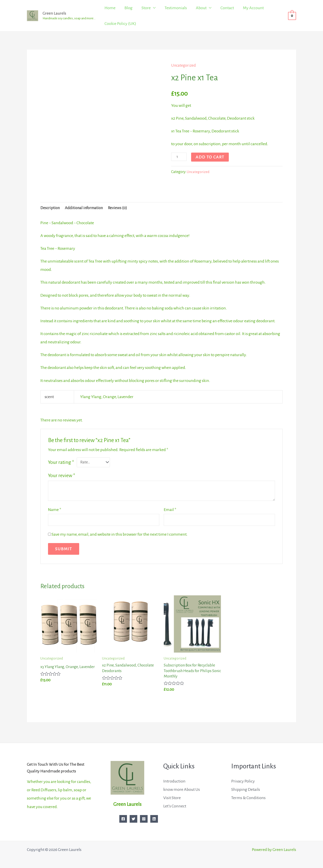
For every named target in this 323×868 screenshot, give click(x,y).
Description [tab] (51, 208)
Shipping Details (246, 789)
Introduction (174, 781)
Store (146, 8)
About (201, 8)
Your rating (61, 463)
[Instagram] (144, 819)
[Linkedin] (154, 819)
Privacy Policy (243, 781)
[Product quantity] (179, 157)
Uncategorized (184, 65)
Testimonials (176, 8)
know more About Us (182, 789)
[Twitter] (133, 819)
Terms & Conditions (248, 798)
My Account (253, 8)
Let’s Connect (175, 806)
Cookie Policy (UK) (120, 24)
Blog (129, 8)
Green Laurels (54, 13)
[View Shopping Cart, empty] (292, 16)
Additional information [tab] (86, 208)
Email (170, 510)
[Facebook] (123, 819)
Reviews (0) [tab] (122, 208)
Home (110, 8)
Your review (62, 476)
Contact (227, 8)
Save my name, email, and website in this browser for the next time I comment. (120, 536)
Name (55, 510)
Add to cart (211, 157)
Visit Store (172, 798)
